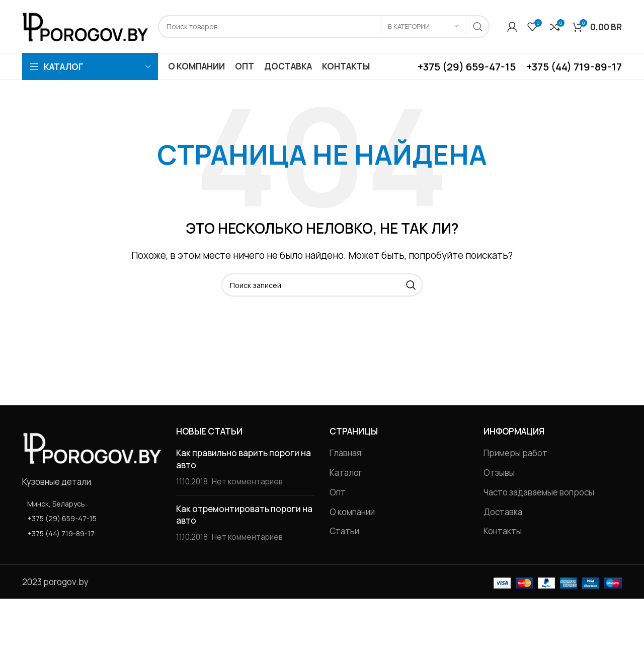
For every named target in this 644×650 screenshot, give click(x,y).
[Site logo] (85, 25)
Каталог (346, 473)
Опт (338, 492)
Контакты (503, 531)
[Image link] (92, 446)
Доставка (503, 512)
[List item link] (92, 519)
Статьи (344, 531)
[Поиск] (324, 27)
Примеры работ (515, 453)
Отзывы (499, 473)
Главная (345, 453)
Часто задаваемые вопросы (539, 492)
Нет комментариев (247, 482)
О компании (352, 512)
